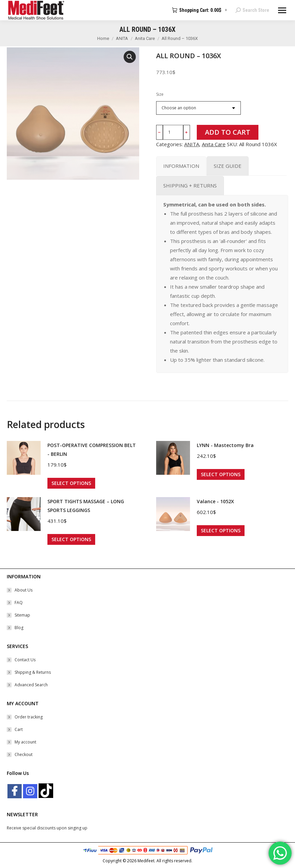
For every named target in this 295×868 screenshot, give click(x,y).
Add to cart (228, 132)
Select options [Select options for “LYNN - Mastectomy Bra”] (221, 474)
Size (160, 94)
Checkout (24, 754)
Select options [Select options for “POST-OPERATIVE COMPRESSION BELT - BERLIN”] (71, 483)
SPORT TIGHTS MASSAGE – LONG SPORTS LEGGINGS (86, 506)
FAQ (19, 603)
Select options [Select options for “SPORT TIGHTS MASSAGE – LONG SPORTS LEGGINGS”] (71, 539)
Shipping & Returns (33, 672)
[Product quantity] (173, 132)
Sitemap (22, 615)
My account (25, 742)
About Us (24, 590)
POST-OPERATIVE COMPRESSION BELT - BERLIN (92, 450)
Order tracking (29, 717)
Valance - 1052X (215, 501)
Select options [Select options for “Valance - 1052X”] (221, 530)
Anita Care (214, 144)
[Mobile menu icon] (282, 10)
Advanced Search (31, 685)
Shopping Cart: (200, 10)
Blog (19, 628)
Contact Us (25, 660)
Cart (19, 729)
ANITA (192, 144)
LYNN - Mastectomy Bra (225, 445)
